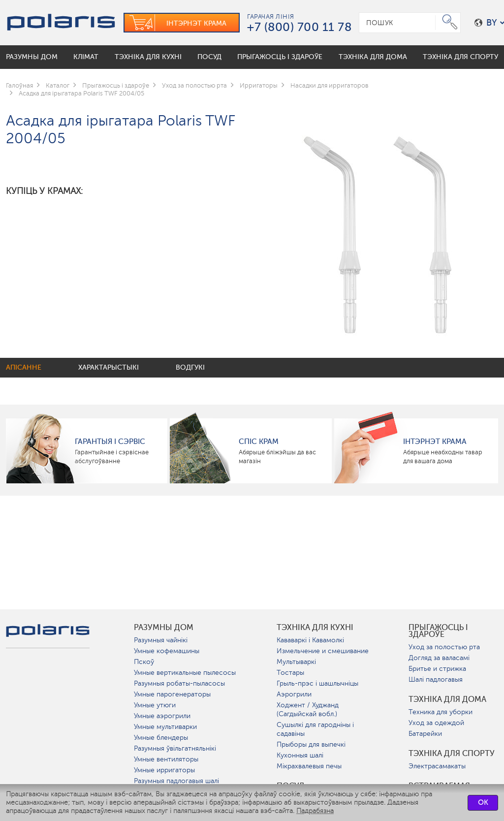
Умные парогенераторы (172, 694)
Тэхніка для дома (447, 699)
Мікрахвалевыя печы (309, 766)
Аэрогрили (294, 694)
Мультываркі (296, 662)
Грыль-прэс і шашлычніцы (317, 683)
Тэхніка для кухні (315, 628)
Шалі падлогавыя (436, 679)
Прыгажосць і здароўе (438, 631)
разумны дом (164, 628)
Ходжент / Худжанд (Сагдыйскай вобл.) (308, 710)
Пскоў (144, 662)
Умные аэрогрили (162, 716)
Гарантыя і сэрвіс (110, 442)
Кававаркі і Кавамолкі (310, 640)
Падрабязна (315, 811)
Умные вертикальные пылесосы (185, 673)
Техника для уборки (441, 712)
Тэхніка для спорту (452, 754)
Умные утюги (155, 705)
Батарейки (425, 734)
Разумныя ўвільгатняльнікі (175, 748)
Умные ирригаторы (164, 770)
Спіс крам (259, 442)
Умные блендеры (161, 738)
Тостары (290, 673)
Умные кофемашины (167, 651)
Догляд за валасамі (439, 658)
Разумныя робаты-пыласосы (179, 683)
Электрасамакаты (437, 766)
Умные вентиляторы (166, 759)
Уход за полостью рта (444, 647)
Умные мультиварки (165, 727)
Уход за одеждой (436, 723)
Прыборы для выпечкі (311, 744)
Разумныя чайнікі (161, 640)
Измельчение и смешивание (323, 651)
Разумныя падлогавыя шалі (176, 781)
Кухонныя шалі (300, 755)
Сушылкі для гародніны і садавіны (315, 729)
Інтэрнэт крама (435, 442)
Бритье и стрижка (437, 669)
